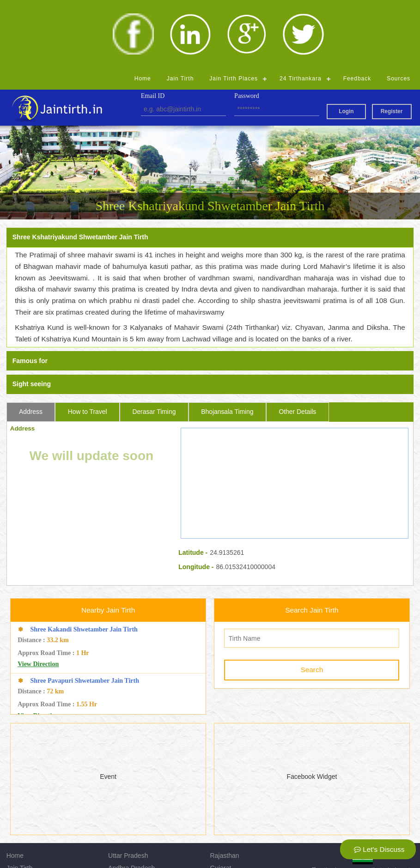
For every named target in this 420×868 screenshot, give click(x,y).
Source (17, 824)
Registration (24, 837)
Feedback (357, 10)
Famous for (30, 293)
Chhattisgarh (126, 837)
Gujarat (220, 800)
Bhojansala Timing (227, 343)
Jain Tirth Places (234, 10)
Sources (399, 10)
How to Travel (88, 343)
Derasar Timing (154, 343)
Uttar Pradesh (128, 787)
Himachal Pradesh (134, 824)
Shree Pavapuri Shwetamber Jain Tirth (85, 612)
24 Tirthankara (301, 10)
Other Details (297, 343)
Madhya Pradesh (133, 812)
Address (31, 343)
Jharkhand (225, 812)
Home (143, 10)
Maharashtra (228, 824)
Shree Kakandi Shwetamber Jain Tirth (84, 561)
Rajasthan (224, 787)
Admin (219, 837)
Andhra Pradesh (131, 800)
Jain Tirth (180, 10)
